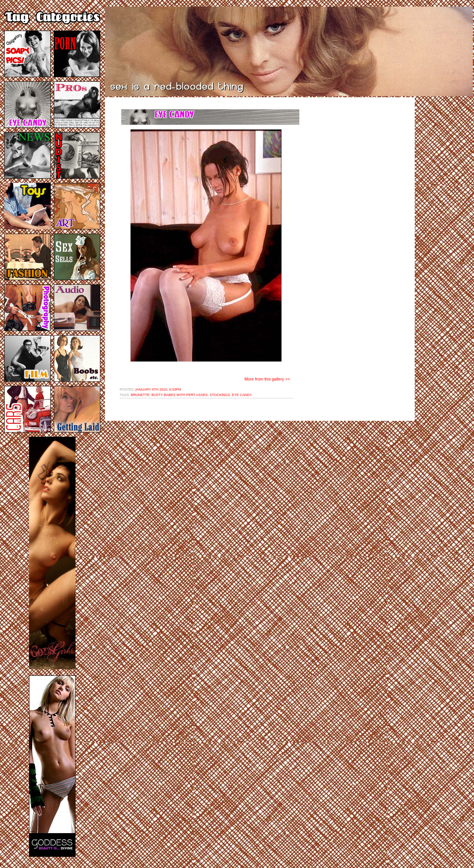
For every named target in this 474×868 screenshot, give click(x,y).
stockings (220, 395)
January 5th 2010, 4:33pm (158, 389)
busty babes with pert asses (179, 395)
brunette (140, 395)
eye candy (242, 395)
